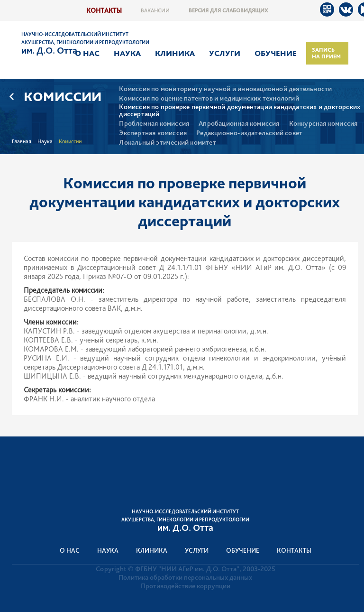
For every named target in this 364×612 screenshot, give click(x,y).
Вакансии (155, 10)
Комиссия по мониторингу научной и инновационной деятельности (225, 89)
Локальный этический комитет (167, 143)
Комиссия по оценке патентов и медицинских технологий (209, 98)
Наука (127, 53)
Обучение (276, 53)
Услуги (225, 53)
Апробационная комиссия (239, 124)
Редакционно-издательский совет (249, 133)
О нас (87, 53)
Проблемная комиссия (154, 124)
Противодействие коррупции (186, 586)
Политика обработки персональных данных (185, 577)
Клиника (175, 53)
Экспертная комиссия (153, 133)
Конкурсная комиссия (323, 124)
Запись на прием (326, 53)
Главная (22, 141)
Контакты (104, 10)
